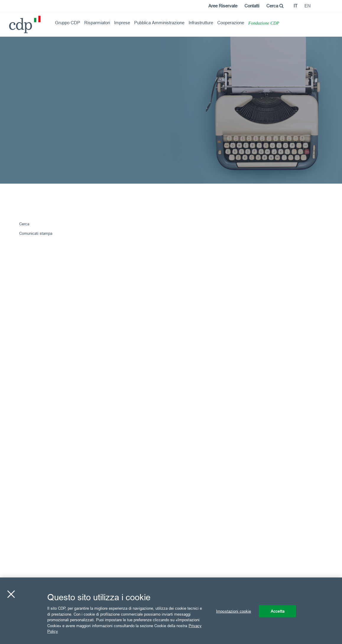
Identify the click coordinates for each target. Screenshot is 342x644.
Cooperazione (231, 23)
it (295, 6)
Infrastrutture (201, 23)
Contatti (252, 6)
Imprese (122, 23)
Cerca (275, 6)
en (308, 6)
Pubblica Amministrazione (159, 23)
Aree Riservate (223, 6)
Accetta (278, 611)
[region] (171, 611)
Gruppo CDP (68, 23)
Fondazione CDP (264, 23)
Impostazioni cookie (234, 611)
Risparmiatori (97, 23)
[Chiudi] (11, 594)
